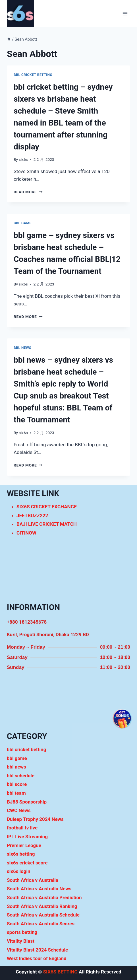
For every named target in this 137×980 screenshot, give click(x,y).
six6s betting (21, 854)
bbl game (23, 223)
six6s (23, 159)
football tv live (22, 828)
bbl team (16, 793)
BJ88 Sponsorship (27, 802)
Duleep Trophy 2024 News (35, 819)
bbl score (17, 784)
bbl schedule (21, 776)
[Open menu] (125, 14)
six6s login (18, 871)
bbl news (22, 348)
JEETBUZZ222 (32, 515)
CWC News (19, 810)
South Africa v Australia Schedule (43, 915)
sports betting (22, 932)
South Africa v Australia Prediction (44, 897)
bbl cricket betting (33, 75)
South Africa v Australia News (39, 889)
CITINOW (26, 533)
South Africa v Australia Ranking (42, 906)
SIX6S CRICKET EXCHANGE (47, 507)
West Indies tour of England (37, 958)
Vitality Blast (21, 941)
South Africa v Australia (33, 880)
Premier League (24, 845)
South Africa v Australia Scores (41, 924)
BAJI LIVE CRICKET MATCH (47, 524)
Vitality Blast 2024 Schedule (37, 950)
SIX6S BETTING (60, 972)
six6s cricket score (27, 863)
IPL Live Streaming (27, 837)
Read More (28, 192)
